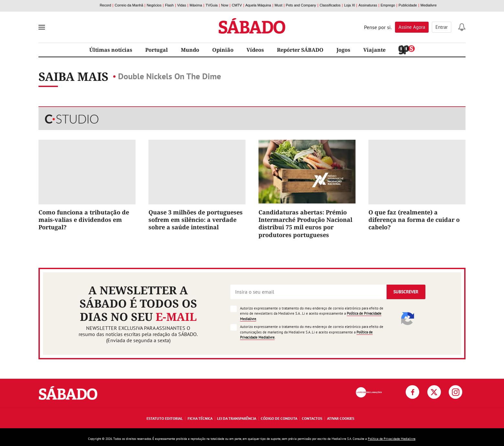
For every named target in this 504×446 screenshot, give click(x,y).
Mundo (190, 50)
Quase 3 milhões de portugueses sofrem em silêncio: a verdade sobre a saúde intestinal (196, 220)
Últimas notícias (111, 50)
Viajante (374, 50)
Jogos (343, 50)
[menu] (42, 27)
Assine (412, 27)
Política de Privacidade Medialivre (392, 439)
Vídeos (255, 50)
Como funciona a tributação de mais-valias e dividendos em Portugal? (84, 220)
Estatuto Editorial (165, 418)
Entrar (442, 27)
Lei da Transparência (237, 418)
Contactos (312, 418)
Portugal (157, 50)
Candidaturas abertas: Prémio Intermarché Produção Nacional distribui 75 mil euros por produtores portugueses (305, 223)
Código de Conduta (279, 418)
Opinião (223, 50)
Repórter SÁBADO (300, 50)
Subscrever (406, 292)
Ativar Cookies (341, 418)
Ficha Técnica (200, 418)
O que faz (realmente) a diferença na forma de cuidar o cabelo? (414, 220)
